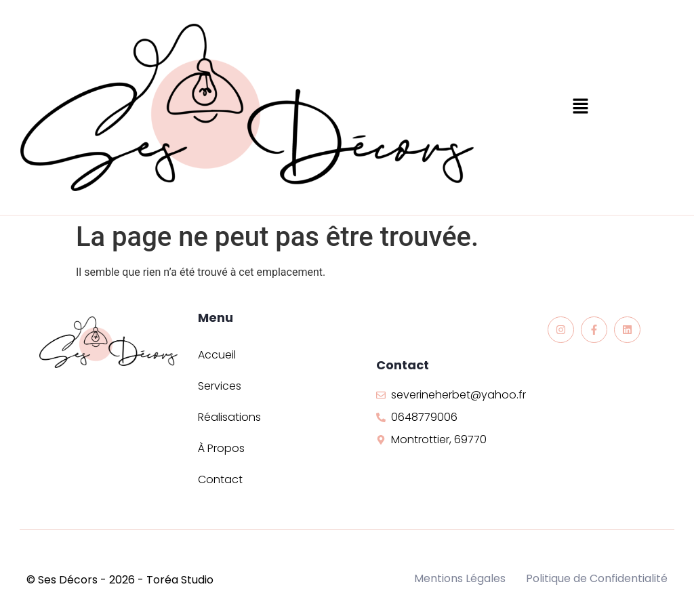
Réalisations (229, 417)
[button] (580, 107)
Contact (220, 479)
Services (220, 386)
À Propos (221, 448)
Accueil (217, 355)
